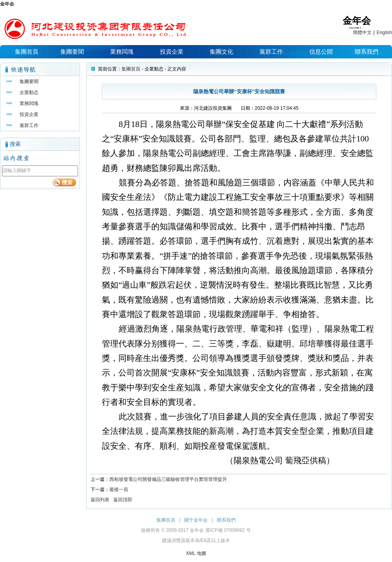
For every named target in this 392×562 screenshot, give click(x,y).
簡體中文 (362, 33)
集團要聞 (72, 52)
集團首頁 (27, 52)
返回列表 (100, 500)
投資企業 (172, 52)
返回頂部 (123, 500)
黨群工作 (271, 52)
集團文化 (221, 52)
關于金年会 (196, 520)
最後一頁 (119, 489)
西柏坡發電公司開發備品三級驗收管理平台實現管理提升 (168, 479)
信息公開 (321, 52)
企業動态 (29, 92)
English (384, 33)
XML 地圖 (196, 553)
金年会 (7, 4)
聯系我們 (367, 52)
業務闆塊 (122, 52)
